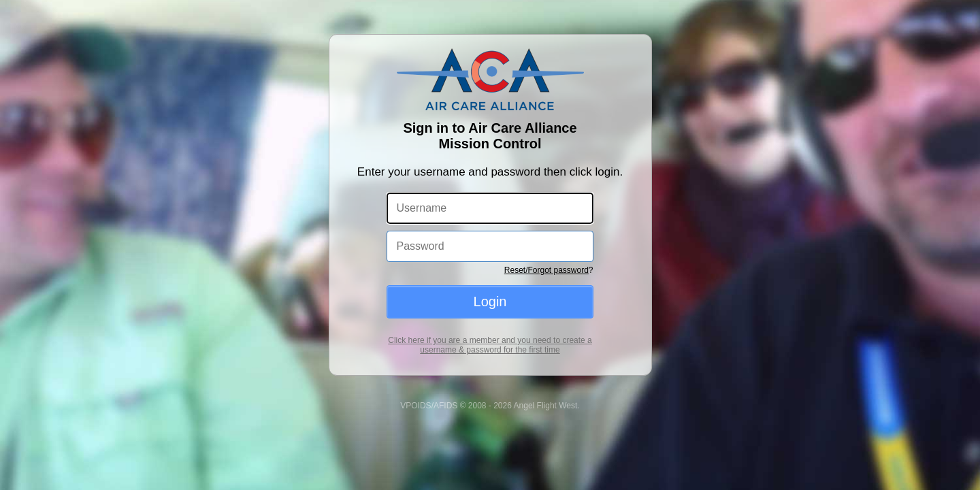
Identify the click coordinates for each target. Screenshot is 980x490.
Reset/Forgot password (546, 270)
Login (490, 301)
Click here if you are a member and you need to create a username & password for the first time (490, 345)
